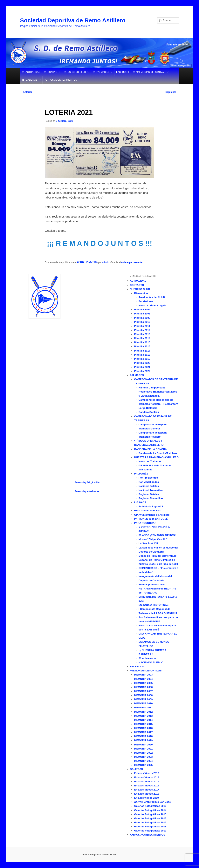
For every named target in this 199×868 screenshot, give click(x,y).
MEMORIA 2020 (144, 745)
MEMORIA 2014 (144, 720)
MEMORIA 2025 (144, 765)
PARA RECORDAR (145, 523)
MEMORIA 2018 (144, 736)
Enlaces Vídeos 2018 (147, 794)
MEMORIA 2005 (144, 683)
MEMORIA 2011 (144, 707)
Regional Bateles (149, 494)
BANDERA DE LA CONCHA (151, 449)
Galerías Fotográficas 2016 (150, 818)
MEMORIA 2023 (144, 757)
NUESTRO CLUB (77, 72)
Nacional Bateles (149, 486)
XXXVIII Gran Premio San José (153, 802)
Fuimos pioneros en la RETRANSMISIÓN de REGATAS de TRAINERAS (157, 589)
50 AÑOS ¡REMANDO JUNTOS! (157, 535)
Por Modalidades (149, 482)
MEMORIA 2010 (144, 703)
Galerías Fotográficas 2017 (150, 822)
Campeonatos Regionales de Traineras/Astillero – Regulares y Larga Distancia (158, 404)
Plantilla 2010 (142, 322)
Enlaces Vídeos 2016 (147, 786)
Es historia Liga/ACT (151, 506)
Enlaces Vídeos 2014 (147, 777)
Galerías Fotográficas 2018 (150, 827)
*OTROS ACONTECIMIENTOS (61, 80)
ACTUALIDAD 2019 (87, 262)
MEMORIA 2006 (144, 687)
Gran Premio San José (148, 511)
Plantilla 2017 (142, 351)
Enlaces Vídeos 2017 (147, 790)
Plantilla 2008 (142, 314)
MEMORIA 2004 (144, 679)
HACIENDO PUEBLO (151, 662)
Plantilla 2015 (142, 342)
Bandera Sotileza (149, 412)
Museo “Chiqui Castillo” (153, 539)
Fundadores (146, 301)
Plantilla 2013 (142, 334)
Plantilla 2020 (142, 363)
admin (106, 262)
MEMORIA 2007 (144, 691)
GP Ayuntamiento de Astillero (152, 515)
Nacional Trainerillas (151, 490)
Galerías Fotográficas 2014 (150, 810)
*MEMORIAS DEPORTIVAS (151, 72)
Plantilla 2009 (142, 318)
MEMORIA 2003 (144, 675)
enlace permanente (132, 262)
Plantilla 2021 (142, 367)
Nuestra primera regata (152, 305)
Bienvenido (141, 293)
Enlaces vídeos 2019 (147, 798)
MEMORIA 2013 (144, 716)
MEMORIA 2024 (144, 761)
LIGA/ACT (140, 502)
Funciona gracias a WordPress (99, 855)
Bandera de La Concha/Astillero (158, 453)
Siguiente (172, 92)
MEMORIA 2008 (144, 695)
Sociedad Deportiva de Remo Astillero (73, 20)
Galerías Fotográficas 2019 (150, 831)
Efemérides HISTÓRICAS (154, 605)
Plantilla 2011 (142, 326)
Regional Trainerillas (151, 498)
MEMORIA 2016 (144, 728)
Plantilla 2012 (142, 330)
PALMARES (103, 72)
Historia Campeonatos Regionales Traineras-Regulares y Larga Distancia (158, 392)
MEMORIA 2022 (144, 753)
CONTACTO (54, 72)
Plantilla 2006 (142, 310)
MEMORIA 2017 (144, 732)
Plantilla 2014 (142, 338)
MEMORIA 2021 (144, 749)
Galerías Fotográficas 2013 (150, 806)
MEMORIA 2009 (144, 699)
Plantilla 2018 (142, 355)
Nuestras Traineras (150, 461)
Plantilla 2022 (142, 371)
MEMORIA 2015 (144, 724)
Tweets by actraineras (87, 491)
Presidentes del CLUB (152, 297)
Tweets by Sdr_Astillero (88, 482)
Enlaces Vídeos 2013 (147, 773)
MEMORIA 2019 (144, 740)
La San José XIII (148, 543)
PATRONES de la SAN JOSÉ (151, 519)
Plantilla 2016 (142, 346)
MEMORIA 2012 (144, 712)
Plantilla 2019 (142, 359)
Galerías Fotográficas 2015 (150, 814)
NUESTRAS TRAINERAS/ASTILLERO (156, 457)
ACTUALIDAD (33, 72)
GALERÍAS (31, 80)
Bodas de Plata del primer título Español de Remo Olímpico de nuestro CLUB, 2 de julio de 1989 (158, 560)
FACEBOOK (123, 72)
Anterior (26, 92)
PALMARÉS (141, 474)
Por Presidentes (148, 478)
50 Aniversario (147, 658)
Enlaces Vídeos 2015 (147, 781)
